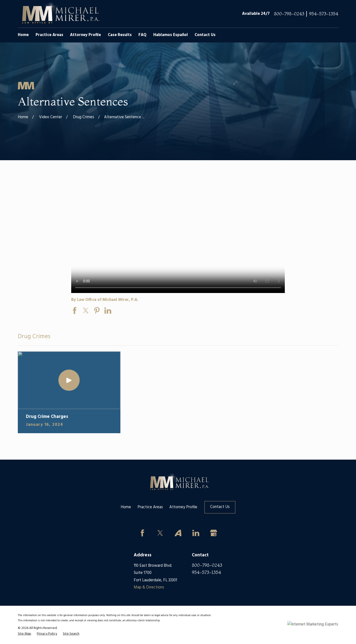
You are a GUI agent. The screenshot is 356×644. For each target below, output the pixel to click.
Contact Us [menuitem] (205, 35)
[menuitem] (24, 634)
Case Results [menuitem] (120, 35)
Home (126, 507)
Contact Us (220, 507)
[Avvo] (178, 533)
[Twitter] (160, 533)
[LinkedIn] (196, 533)
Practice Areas (150, 507)
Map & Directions (149, 587)
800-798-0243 (289, 14)
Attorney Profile (183, 507)
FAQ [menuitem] (142, 35)
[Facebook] (142, 533)
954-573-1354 (324, 14)
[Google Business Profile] (214, 533)
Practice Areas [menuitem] (49, 35)
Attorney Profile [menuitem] (85, 35)
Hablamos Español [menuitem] (171, 35)
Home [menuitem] (23, 35)
